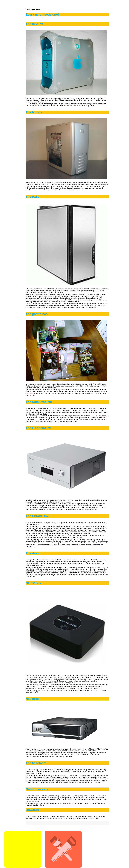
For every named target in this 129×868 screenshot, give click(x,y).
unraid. (104, 418)
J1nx (67, 688)
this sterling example (71, 803)
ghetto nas (32, 393)
